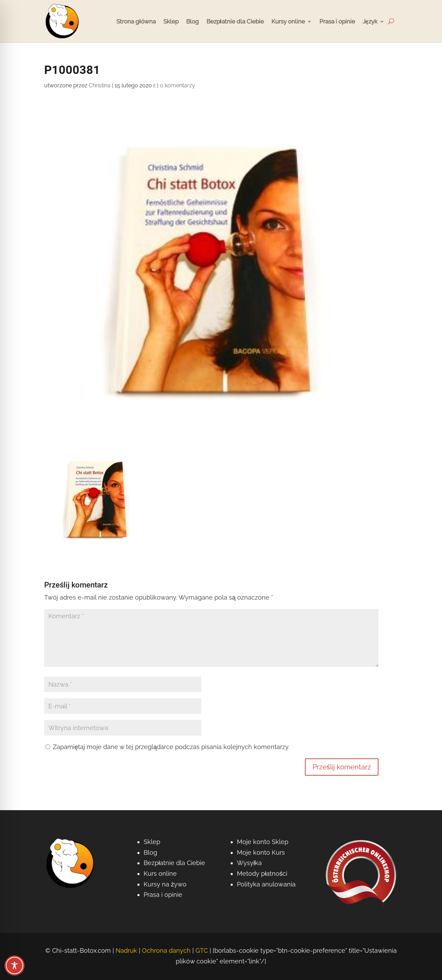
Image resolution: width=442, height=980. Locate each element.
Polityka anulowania (266, 884)
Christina (100, 85)
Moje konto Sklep (263, 842)
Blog (193, 21)
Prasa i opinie (337, 21)
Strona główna (136, 21)
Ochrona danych (166, 950)
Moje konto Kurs (261, 852)
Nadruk (126, 950)
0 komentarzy (177, 85)
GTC (202, 950)
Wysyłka (249, 863)
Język (370, 21)
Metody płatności (262, 874)
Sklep (171, 21)
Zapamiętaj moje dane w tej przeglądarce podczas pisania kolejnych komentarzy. (171, 747)
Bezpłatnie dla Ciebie (235, 21)
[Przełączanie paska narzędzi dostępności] (15, 966)
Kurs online (160, 874)
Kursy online (288, 21)
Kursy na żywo (165, 884)
